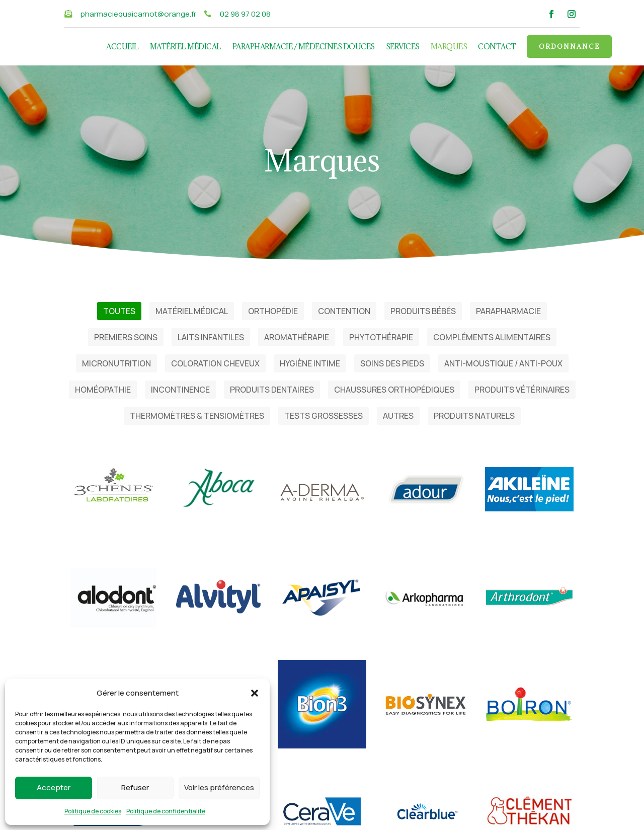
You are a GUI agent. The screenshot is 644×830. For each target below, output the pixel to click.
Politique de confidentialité (166, 811)
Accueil (123, 47)
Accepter (54, 787)
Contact (497, 47)
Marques (449, 47)
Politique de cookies (93, 811)
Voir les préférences (219, 787)
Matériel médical (186, 47)
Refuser (135, 787)
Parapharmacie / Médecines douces (304, 47)
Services (403, 47)
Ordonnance (569, 46)
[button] (255, 693)
